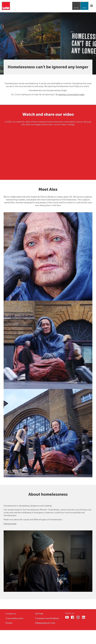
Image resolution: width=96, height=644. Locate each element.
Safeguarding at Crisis (45, 623)
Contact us (11, 614)
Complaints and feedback (47, 618)
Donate (84, 8)
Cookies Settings (79, 635)
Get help (76, 8)
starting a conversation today (71, 95)
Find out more (10, 524)
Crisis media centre (14, 618)
